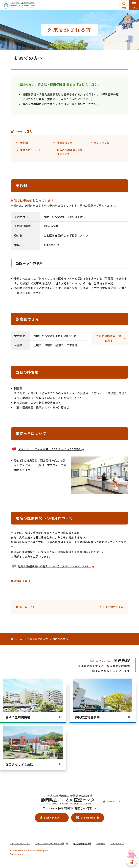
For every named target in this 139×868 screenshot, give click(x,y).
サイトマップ (117, 844)
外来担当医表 (19, 581)
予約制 (24, 143)
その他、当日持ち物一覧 (98, 284)
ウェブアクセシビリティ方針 (52, 844)
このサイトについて (20, 844)
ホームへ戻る (27, 607)
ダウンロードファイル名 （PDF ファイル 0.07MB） (51, 449)
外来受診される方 (113, 607)
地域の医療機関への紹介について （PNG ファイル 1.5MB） (56, 567)
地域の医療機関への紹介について (70, 152)
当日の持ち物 (101, 143)
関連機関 (101, 844)
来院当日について (31, 150)
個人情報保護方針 (82, 844)
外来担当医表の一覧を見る (109, 338)
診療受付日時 (65, 143)
